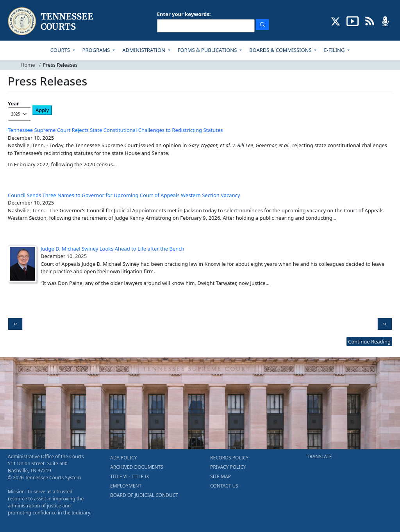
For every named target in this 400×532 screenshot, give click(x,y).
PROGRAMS (97, 50)
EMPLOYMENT (126, 486)
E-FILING (335, 50)
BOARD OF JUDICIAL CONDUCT (144, 495)
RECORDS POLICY (229, 458)
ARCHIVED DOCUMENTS (137, 467)
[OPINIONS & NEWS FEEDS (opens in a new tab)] (370, 21)
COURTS (61, 50)
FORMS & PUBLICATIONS (208, 50)
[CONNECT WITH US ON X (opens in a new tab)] (336, 21)
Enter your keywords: (184, 14)
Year (13, 103)
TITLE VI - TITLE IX (129, 476)
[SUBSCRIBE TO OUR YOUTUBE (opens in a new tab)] (353, 21)
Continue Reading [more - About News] (369, 342)
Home (28, 65)
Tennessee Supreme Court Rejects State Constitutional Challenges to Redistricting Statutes (115, 130)
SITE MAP (221, 476)
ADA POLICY (123, 458)
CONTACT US (224, 486)
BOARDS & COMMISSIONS (281, 50)
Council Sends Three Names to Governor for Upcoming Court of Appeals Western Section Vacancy (124, 195)
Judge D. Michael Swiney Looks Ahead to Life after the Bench (112, 249)
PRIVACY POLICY (228, 467)
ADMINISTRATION (144, 50)
